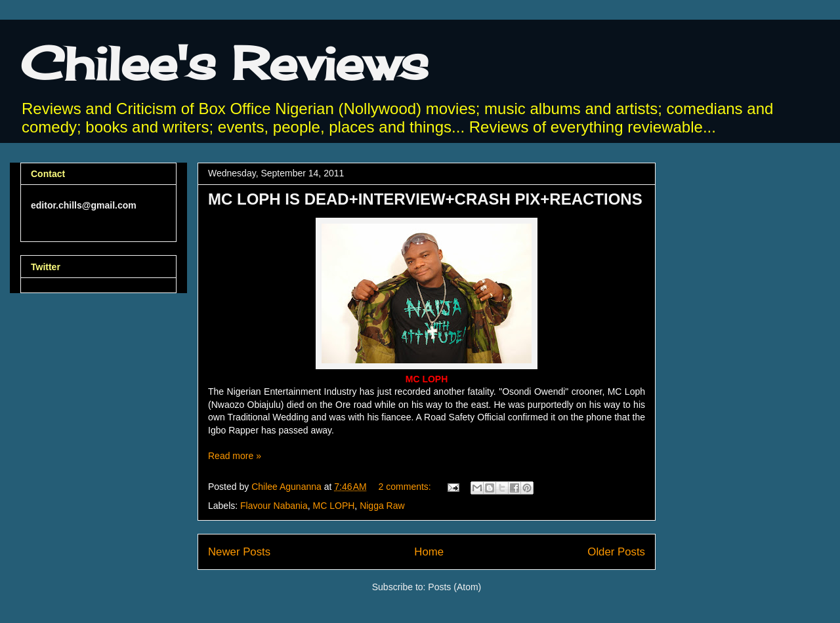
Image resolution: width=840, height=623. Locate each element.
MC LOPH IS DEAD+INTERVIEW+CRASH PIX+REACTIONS (425, 199)
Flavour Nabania (274, 506)
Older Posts (616, 552)
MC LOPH (334, 506)
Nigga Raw (382, 506)
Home (429, 552)
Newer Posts (239, 552)
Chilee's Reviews (224, 63)
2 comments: (406, 487)
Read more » (235, 456)
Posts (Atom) (454, 587)
